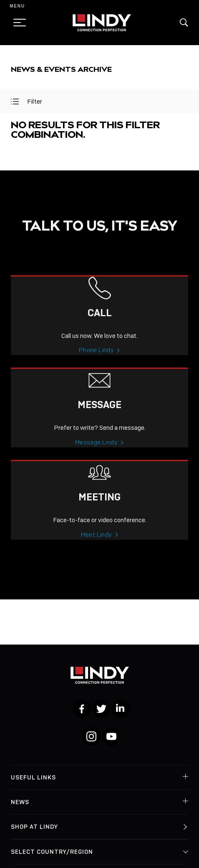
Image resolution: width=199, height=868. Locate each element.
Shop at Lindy (34, 827)
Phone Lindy (96, 364)
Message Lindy (96, 456)
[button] (184, 23)
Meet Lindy (97, 548)
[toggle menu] (17, 23)
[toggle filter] (15, 102)
